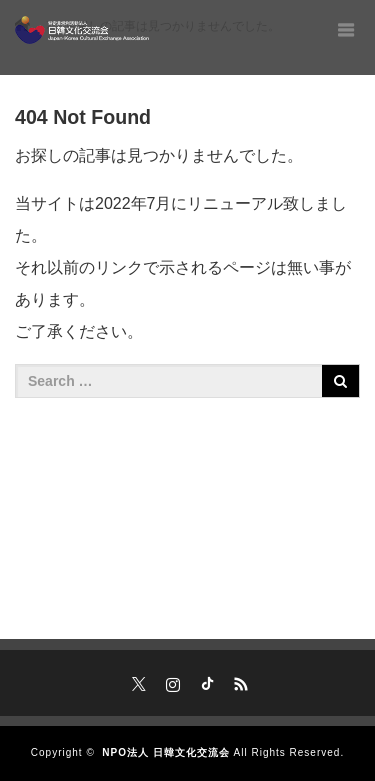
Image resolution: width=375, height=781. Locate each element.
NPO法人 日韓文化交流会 (165, 752)
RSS (238, 681)
